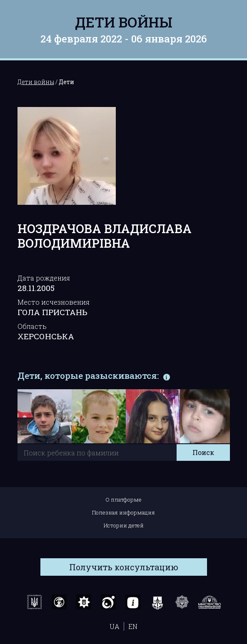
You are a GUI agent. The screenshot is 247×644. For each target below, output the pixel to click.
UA (115, 626)
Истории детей (124, 525)
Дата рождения (44, 278)
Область (32, 326)
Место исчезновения (54, 302)
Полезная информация (123, 512)
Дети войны (124, 22)
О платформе (123, 500)
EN (133, 626)
